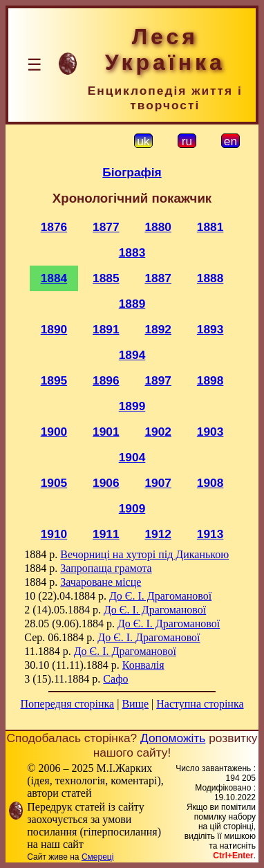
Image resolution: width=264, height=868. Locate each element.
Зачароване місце (101, 582)
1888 (210, 278)
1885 (106, 278)
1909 (132, 508)
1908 (210, 483)
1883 (132, 252)
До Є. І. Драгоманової (160, 596)
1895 (54, 380)
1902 (158, 432)
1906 (106, 483)
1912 (158, 534)
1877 (106, 227)
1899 (132, 406)
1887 (158, 278)
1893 (210, 329)
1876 (54, 227)
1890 (54, 329)
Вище (135, 704)
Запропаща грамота (106, 568)
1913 (210, 534)
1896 (106, 380)
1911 (106, 534)
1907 (158, 483)
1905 (54, 483)
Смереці (97, 857)
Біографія (132, 172)
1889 (132, 304)
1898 (210, 380)
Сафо (115, 679)
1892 (158, 329)
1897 (158, 380)
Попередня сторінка (67, 704)
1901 (106, 432)
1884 (54, 278)
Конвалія (143, 665)
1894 (132, 355)
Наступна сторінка (200, 704)
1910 (54, 534)
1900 (54, 432)
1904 (132, 457)
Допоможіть (173, 738)
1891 (106, 329)
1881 (210, 227)
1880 (158, 227)
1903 (210, 432)
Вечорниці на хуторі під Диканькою (144, 554)
